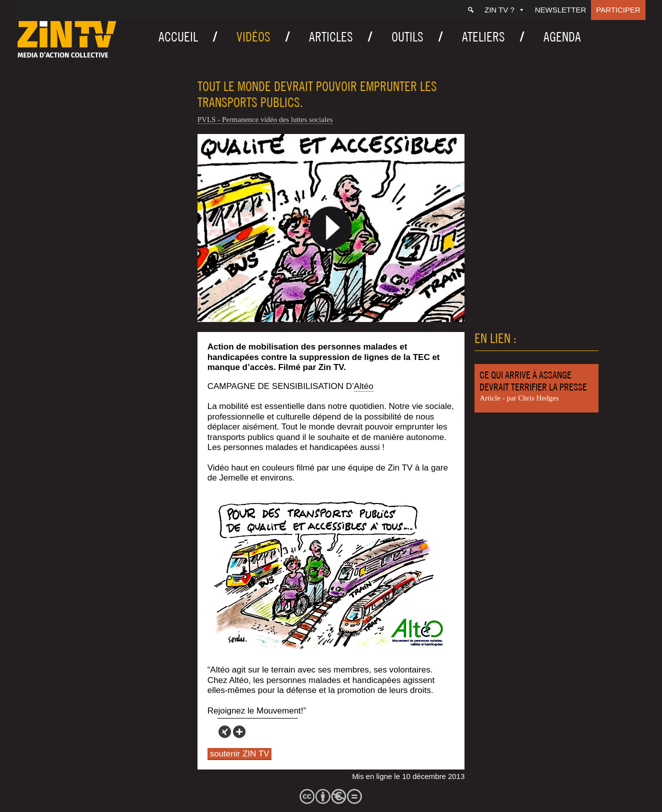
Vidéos (253, 37)
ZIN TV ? (505, 10)
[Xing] (225, 732)
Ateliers (483, 37)
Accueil (178, 37)
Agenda (562, 37)
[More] (239, 732)
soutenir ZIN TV (240, 754)
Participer (618, 10)
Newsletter (561, 10)
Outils (407, 37)
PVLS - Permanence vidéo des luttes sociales (265, 119)
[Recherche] (471, 10)
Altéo (364, 386)
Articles (331, 37)
